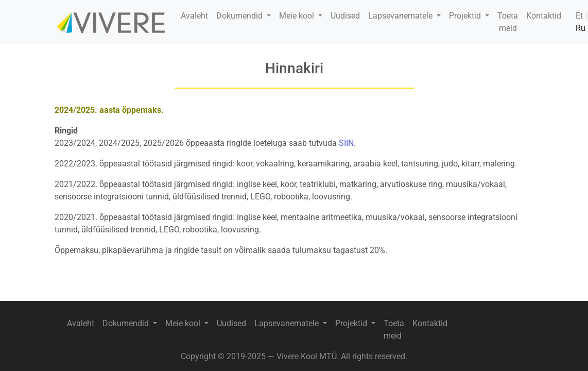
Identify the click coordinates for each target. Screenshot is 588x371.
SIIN (346, 143)
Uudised (345, 16)
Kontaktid (544, 16)
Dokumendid (240, 16)
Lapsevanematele (401, 16)
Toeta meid (508, 22)
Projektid (466, 16)
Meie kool (298, 16)
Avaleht (194, 16)
